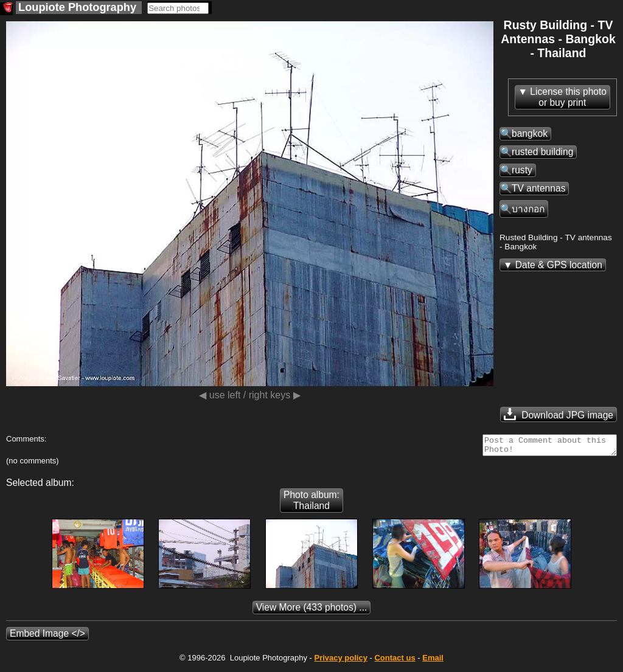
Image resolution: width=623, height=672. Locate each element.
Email (433, 661)
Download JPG (559, 414)
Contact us (395, 661)
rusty (522, 170)
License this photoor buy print (568, 97)
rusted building (542, 152)
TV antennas (538, 188)
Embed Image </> (47, 637)
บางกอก (528, 209)
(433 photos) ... (312, 611)
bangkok (530, 133)
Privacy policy (340, 661)
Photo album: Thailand (311, 504)
